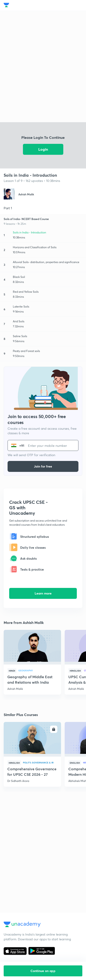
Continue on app (43, 971)
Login (43, 149)
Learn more (43, 593)
